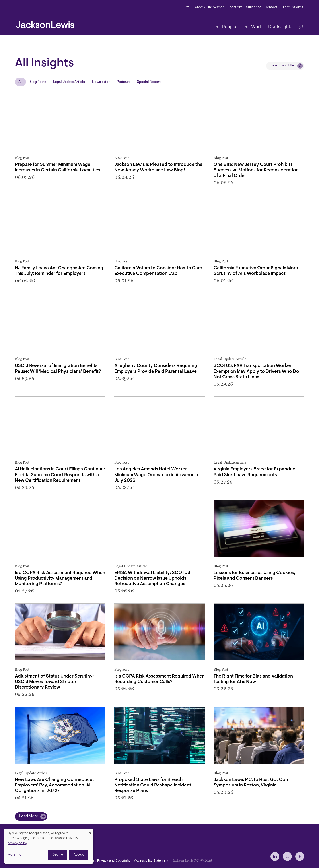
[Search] (299, 27)
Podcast (123, 82)
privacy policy (18, 843)
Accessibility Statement (151, 860)
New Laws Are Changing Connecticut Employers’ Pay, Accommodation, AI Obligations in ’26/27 (54, 785)
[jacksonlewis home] (45, 23)
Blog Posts (38, 82)
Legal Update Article (69, 82)
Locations (235, 7)
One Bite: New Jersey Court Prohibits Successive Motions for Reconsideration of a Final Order (256, 170)
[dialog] (49, 846)
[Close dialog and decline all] (90, 831)
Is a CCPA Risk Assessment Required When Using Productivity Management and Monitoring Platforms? (60, 578)
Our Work (252, 27)
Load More (29, 816)
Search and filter (283, 66)
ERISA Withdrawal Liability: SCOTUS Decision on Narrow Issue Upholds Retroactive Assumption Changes (152, 578)
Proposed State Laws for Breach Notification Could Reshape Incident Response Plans (153, 785)
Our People (225, 27)
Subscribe (254, 7)
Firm (186, 7)
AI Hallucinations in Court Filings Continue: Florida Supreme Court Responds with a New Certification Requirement (60, 475)
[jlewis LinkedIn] (275, 856)
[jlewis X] (287, 856)
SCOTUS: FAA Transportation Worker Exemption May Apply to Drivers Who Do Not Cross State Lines (256, 371)
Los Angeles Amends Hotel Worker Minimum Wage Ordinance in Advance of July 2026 (157, 475)
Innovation (216, 7)
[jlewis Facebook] (300, 856)
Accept (79, 855)
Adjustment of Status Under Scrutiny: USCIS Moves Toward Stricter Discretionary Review (54, 682)
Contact (271, 7)
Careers (199, 7)
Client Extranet (292, 7)
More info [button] (15, 855)
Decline (58, 855)
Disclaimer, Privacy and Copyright (105, 860)
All (20, 82)
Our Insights (280, 27)
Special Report (149, 82)
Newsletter (101, 82)
